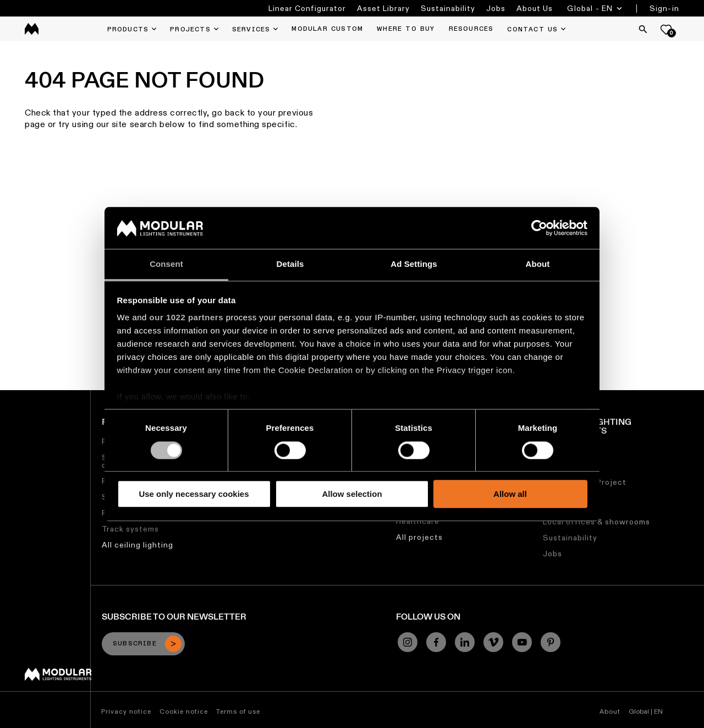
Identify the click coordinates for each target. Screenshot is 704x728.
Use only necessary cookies (194, 494)
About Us (535, 8)
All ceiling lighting (137, 545)
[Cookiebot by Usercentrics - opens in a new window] (539, 228)
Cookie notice (184, 711)
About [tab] (538, 264)
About (610, 711)
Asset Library (383, 8)
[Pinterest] (551, 642)
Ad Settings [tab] (414, 264)
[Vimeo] (493, 642)
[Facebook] (436, 642)
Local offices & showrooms (596, 522)
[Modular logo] (58, 678)
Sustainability (448, 8)
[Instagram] (408, 642)
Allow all (510, 494)
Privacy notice (126, 711)
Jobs (496, 8)
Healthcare (418, 521)
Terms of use (238, 711)
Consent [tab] (166, 264)
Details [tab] (290, 264)
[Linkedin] (465, 642)
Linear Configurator (307, 8)
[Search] (643, 29)
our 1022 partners (186, 318)
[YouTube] (522, 642)
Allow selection (352, 494)
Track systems (130, 529)
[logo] (32, 29)
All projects (419, 537)
